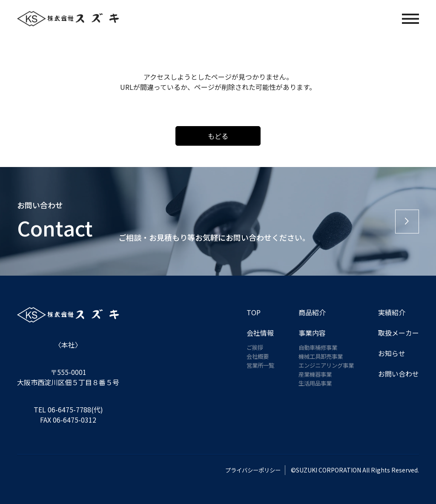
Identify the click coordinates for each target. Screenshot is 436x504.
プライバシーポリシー (247, 470)
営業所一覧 (255, 365)
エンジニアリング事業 (324, 365)
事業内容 (308, 333)
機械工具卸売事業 (318, 356)
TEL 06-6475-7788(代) (68, 409)
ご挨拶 (249, 347)
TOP (247, 312)
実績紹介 (392, 312)
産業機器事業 (312, 374)
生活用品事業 (312, 383)
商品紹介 (308, 312)
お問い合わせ (399, 374)
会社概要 (252, 356)
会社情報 (254, 333)
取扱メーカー (399, 333)
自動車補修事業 (315, 347)
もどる (218, 136)
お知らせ (392, 353)
